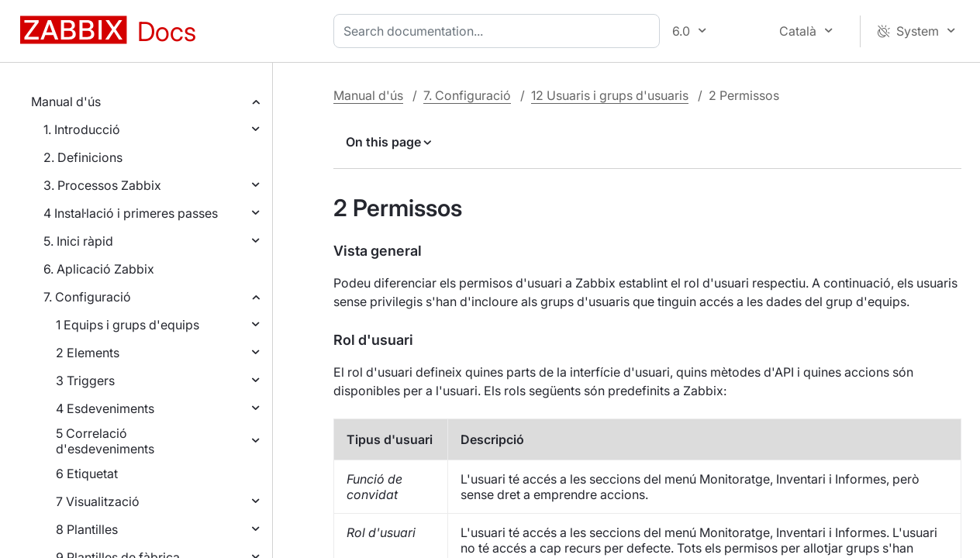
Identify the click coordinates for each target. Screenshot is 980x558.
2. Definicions (83, 157)
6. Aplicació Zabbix (99, 269)
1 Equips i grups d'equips (128, 325)
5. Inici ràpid (78, 241)
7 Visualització (98, 501)
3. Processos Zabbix (102, 185)
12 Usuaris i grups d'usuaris (610, 95)
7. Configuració (87, 297)
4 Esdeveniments (105, 408)
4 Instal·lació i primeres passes (131, 213)
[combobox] (500, 31)
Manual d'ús (66, 102)
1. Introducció (82, 129)
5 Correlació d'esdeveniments (105, 441)
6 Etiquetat (87, 474)
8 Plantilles (87, 529)
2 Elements (88, 353)
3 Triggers (85, 381)
